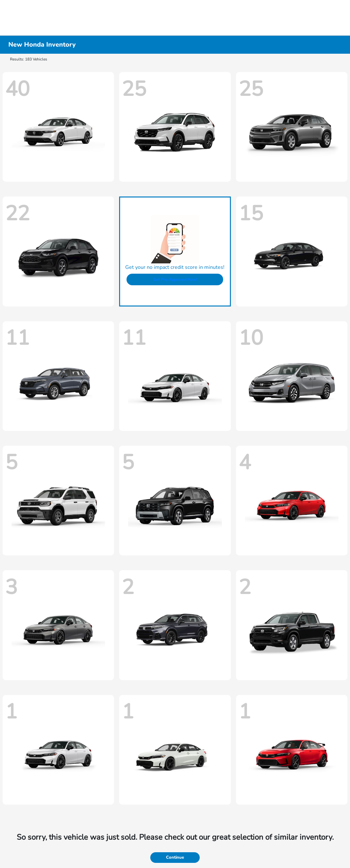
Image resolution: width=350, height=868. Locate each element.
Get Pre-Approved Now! (175, 279)
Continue (175, 857)
